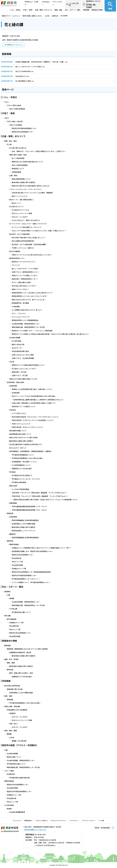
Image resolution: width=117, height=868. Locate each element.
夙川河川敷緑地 (15, 251)
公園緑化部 (55, 16)
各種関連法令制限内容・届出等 (20, 652)
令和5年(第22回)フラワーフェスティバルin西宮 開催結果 (32, 193)
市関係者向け (28, 821)
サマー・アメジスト (19, 313)
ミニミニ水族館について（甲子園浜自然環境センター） (31, 582)
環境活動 (10, 700)
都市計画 (10, 670)
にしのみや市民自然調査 (20, 489)
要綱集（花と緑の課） (20, 741)
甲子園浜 (12, 472)
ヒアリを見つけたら (19, 413)
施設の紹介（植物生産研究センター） (25, 279)
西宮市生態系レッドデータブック (24, 531)
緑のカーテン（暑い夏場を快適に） (22, 200)
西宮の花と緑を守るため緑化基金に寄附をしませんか (31, 186)
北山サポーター (17, 348)
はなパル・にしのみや (20, 217)
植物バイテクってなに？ (20, 289)
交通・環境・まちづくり (43, 10)
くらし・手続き (15, 10)
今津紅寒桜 (16, 307)
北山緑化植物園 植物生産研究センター (26, 324)
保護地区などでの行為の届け (22, 469)
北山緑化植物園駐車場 (17, 812)
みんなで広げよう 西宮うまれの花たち (26, 220)
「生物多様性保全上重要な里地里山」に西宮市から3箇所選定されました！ (38, 400)
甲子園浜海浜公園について (21, 612)
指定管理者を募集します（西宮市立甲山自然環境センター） (33, 551)
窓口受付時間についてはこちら (35, 830)
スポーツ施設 (9, 771)
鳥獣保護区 (13, 503)
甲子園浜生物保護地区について (23, 455)
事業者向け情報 (97, 10)
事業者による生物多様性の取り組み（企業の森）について (32, 389)
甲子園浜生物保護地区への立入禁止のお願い (27, 458)
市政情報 (86, 10)
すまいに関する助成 (14, 105)
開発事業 (8, 646)
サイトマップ (17, 821)
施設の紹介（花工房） (20, 372)
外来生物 (12, 410)
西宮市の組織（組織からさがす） (33, 16)
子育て (7, 118)
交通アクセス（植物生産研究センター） (26, 272)
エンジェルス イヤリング (21, 317)
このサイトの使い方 (41, 821)
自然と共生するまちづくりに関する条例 (23, 438)
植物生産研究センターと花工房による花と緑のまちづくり (32, 293)
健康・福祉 (58, 10)
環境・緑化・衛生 (11, 141)
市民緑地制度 (17, 172)
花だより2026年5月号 (23, 71)
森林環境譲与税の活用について (20, 434)
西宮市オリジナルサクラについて (24, 262)
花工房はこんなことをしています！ (24, 369)
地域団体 (12, 713)
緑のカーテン (17, 203)
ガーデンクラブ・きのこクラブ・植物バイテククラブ (28, 224)
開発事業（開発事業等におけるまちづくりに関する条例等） (28, 649)
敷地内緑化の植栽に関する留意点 (24, 182)
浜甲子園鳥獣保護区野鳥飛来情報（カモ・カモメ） (30, 510)
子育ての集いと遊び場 (15, 121)
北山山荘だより (21, 76)
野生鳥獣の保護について (18, 431)
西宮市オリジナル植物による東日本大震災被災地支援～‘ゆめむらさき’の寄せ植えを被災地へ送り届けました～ (51, 334)
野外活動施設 (12, 619)
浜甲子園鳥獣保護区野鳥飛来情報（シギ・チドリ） (30, 506)
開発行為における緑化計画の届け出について (27, 162)
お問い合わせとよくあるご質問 (23, 355)
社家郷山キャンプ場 (19, 569)
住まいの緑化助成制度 (17, 109)
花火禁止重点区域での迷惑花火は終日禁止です (26, 444)
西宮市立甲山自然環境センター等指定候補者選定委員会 (31, 572)
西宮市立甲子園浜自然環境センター (24, 128)
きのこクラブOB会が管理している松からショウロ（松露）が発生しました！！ (40, 231)
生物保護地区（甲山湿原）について (24, 462)
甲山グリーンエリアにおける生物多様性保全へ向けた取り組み (34, 396)
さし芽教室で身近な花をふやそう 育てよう (27, 310)
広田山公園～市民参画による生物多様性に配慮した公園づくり (34, 403)
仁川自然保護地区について (21, 465)
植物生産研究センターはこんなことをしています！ (30, 296)
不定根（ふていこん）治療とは (23, 248)
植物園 (12, 598)
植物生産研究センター (17, 258)
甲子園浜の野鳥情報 (19, 482)
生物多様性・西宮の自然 (15, 382)
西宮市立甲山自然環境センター (23, 132)
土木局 (47, 16)
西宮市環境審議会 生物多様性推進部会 (25, 520)
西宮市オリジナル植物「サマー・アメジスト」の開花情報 (32, 331)
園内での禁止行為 (18, 344)
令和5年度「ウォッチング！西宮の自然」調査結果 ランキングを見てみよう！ (40, 493)
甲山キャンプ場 (17, 562)
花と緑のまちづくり (16, 207)
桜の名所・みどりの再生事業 (19, 234)
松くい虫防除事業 (18, 158)
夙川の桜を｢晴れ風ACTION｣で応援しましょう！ (29, 238)
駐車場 (9, 809)
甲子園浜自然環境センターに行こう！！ (26, 579)
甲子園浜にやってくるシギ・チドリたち (26, 479)
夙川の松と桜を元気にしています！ (24, 286)
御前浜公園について (14, 757)
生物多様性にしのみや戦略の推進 (24, 524)
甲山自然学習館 (17, 565)
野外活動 (8, 616)
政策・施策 (8, 696)
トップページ (16, 16)
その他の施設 (9, 805)
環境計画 (10, 513)
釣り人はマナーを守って (18, 448)
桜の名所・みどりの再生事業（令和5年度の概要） (29, 244)
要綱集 (9, 734)
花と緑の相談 (17, 341)
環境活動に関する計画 (15, 689)
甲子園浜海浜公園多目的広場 (19, 778)
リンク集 (101, 821)
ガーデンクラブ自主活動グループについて (27, 227)
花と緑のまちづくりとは (20, 210)
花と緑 (9, 144)
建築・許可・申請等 (11, 659)
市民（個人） (14, 724)
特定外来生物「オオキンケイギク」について (27, 427)
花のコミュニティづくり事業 (22, 213)
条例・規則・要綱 (11, 731)
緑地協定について (18, 169)
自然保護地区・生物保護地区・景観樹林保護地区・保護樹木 (30, 451)
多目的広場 (11, 774)
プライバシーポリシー (89, 821)
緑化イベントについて (20, 196)
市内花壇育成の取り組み (20, 351)
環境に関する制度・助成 (18, 155)
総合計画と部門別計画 (12, 686)
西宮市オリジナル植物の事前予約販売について (28, 365)
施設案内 (8, 592)
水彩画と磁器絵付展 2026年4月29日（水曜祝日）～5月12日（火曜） (40, 62)
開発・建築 (11, 663)
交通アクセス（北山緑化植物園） (24, 358)
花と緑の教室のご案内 (23, 81)
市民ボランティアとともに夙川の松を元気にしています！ (32, 255)
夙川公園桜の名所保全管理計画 (23, 241)
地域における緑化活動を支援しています (23, 379)
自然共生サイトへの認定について (24, 406)
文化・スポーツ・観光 (73, 10)
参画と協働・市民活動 (12, 706)
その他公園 (13, 609)
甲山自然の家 (17, 558)
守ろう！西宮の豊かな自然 (21, 282)
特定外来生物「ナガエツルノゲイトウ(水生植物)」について (33, 420)
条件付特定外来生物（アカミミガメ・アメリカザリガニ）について (35, 417)
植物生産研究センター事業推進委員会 (25, 320)
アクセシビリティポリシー (59, 821)
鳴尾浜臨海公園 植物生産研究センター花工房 (28, 327)
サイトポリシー (74, 821)
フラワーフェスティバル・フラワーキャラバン (26, 189)
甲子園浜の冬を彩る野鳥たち (22, 475)
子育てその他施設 (16, 125)
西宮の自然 (13, 486)
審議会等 (12, 534)
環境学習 (10, 541)
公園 (8, 595)
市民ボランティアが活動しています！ (25, 276)
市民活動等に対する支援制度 (17, 710)
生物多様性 (13, 386)
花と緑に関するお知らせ (18, 148)
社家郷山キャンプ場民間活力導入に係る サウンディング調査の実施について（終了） (42, 548)
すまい (7, 102)
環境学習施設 (14, 544)
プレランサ (16, 265)
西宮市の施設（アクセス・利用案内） (20, 745)
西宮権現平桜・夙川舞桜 (20, 303)
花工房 (12, 362)
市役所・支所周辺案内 (102, 828)
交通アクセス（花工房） (20, 375)
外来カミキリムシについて (21, 424)
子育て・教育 (28, 10)
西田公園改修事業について (21, 179)
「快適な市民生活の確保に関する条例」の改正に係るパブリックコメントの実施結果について (45, 500)
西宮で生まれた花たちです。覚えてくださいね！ (29, 300)
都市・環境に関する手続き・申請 (21, 673)
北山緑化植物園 (15, 338)
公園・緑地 (13, 175)
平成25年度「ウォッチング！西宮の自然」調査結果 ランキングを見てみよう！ (40, 496)
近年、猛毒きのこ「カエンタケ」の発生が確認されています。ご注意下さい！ (39, 151)
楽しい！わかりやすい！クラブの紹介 (29, 67)
